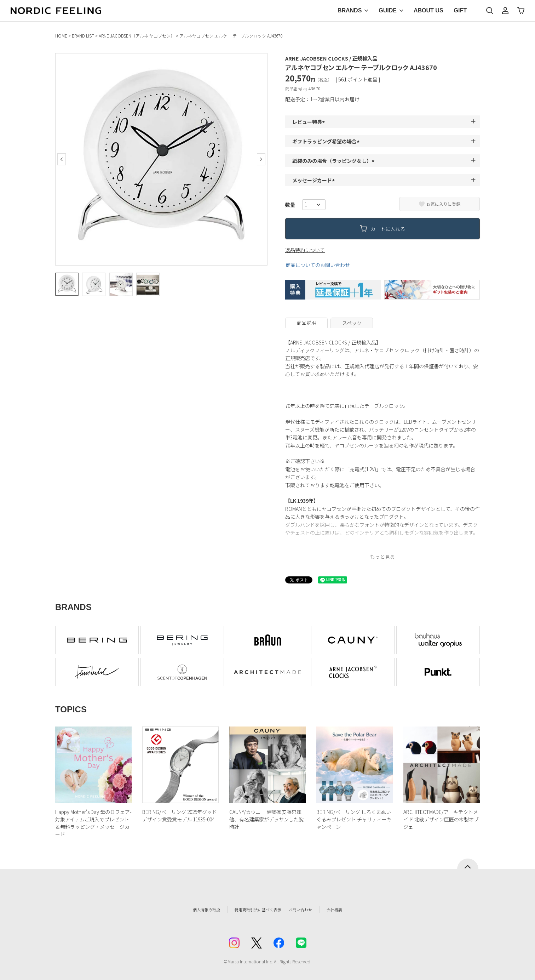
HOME (61, 36)
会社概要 (351, 910)
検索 (490, 11)
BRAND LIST (83, 36)
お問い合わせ (312, 910)
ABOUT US (428, 10)
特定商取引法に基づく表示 (253, 910)
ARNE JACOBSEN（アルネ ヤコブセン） (137, 36)
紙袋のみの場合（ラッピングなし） (334, 161)
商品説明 (306, 323)
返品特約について (305, 250)
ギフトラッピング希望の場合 (327, 141)
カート (521, 11)
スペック (352, 323)
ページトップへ (468, 864)
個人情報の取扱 (191, 910)
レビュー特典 (310, 122)
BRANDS (350, 10)
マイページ (505, 11)
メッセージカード (315, 180)
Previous (62, 159)
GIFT (460, 10)
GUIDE (388, 10)
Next (261, 159)
